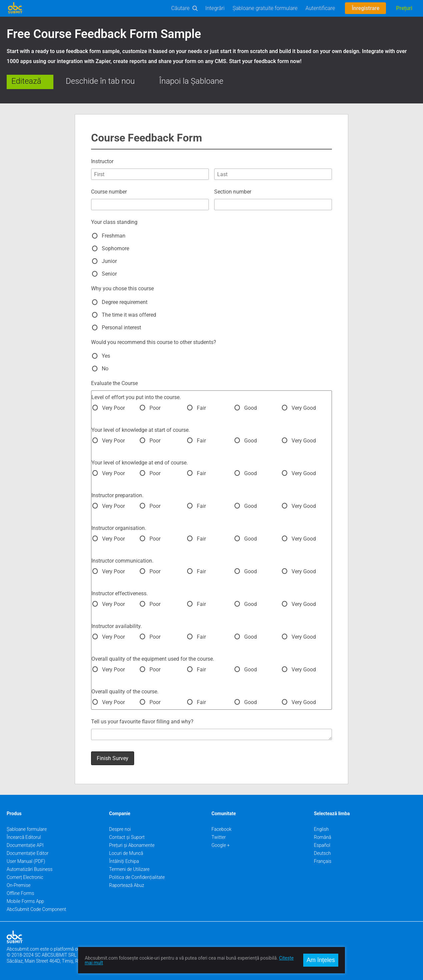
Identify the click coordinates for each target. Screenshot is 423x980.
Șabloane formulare (27, 829)
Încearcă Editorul (24, 837)
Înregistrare (365, 8)
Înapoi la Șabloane (191, 81)
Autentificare (320, 8)
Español (322, 845)
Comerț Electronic (25, 877)
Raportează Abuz (127, 885)
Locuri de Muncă (126, 853)
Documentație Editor (28, 853)
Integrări (215, 8)
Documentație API (25, 845)
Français (323, 861)
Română (323, 837)
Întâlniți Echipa (124, 861)
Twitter (219, 837)
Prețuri (404, 8)
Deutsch (322, 853)
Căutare (180, 8)
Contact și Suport (127, 837)
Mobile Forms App (25, 901)
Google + (221, 845)
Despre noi (120, 829)
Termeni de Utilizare (129, 869)
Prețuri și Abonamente (132, 845)
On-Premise (19, 885)
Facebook (222, 829)
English (321, 829)
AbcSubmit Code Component (36, 909)
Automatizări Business (30, 869)
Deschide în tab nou (100, 81)
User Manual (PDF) (26, 861)
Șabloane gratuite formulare (265, 8)
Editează (26, 81)
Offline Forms (20, 893)
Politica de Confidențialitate (137, 877)
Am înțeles (321, 960)
